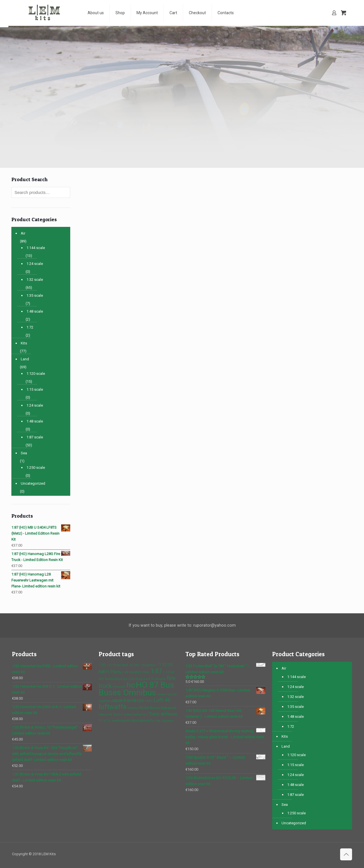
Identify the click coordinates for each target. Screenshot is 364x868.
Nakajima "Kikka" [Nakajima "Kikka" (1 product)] (111, 715)
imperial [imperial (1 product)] (104, 701)
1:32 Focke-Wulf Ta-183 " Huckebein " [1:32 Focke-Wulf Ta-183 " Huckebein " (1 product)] (132, 665)
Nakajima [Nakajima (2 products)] (168, 708)
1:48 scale (35, 311)
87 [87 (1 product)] (173, 672)
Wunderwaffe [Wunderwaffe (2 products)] (143, 720)
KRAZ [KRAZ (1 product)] (149, 701)
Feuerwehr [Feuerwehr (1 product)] (159, 679)
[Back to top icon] (346, 854)
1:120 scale (36, 374)
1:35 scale (35, 295)
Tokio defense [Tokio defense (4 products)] (163, 714)
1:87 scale (35, 437)
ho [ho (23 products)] (131, 685)
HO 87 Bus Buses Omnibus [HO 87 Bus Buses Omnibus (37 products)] (136, 689)
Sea (24, 453)
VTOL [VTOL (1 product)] (107, 721)
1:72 (30, 327)
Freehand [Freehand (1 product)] (119, 687)
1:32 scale (35, 280)
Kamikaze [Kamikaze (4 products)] (134, 700)
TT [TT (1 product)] (101, 721)
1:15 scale (35, 389)
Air (23, 233)
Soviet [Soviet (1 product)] (128, 715)
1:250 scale (36, 468)
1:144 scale (36, 248)
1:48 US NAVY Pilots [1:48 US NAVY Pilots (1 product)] (136, 672)
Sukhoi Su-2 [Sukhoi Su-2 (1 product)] (140, 715)
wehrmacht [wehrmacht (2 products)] (122, 720)
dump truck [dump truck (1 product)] (143, 679)
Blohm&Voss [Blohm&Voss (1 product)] (114, 679)
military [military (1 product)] (133, 708)
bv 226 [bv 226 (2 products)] (129, 679)
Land (25, 359)
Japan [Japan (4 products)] (117, 700)
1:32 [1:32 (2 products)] (102, 665)
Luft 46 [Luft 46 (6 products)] (162, 700)
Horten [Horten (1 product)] (162, 694)
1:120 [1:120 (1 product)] (167, 672)
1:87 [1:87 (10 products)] (156, 671)
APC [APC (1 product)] (102, 679)
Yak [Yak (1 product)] (158, 721)
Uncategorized (33, 483)
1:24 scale (35, 264)
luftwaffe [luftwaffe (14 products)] (113, 707)
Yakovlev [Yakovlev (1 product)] (167, 721)
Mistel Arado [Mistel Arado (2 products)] (149, 708)
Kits (24, 343)
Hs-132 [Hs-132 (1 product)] (172, 694)
